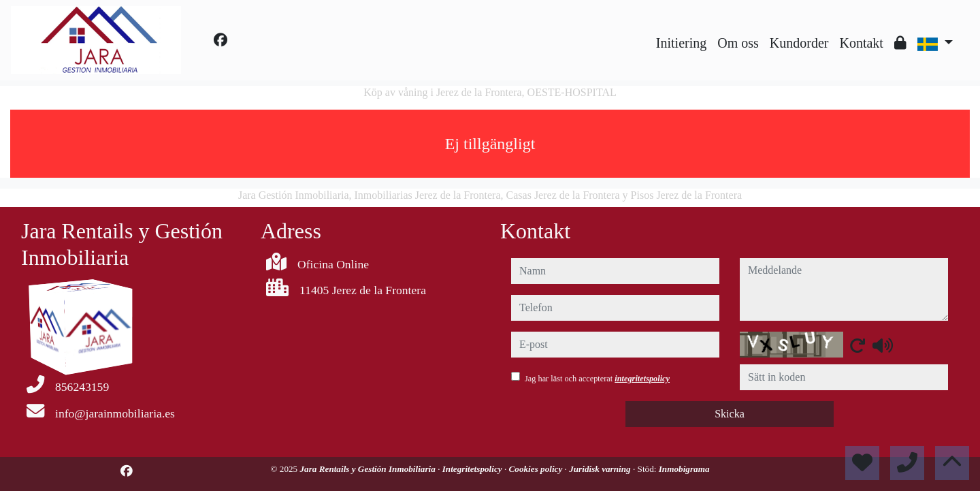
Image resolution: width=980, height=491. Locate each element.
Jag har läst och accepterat (597, 379)
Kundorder (799, 43)
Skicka (730, 414)
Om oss (738, 43)
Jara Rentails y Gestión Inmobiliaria (369, 469)
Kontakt (861, 43)
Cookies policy (537, 469)
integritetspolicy (642, 379)
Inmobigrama (684, 469)
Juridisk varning (601, 469)
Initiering (681, 43)
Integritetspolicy (473, 469)
